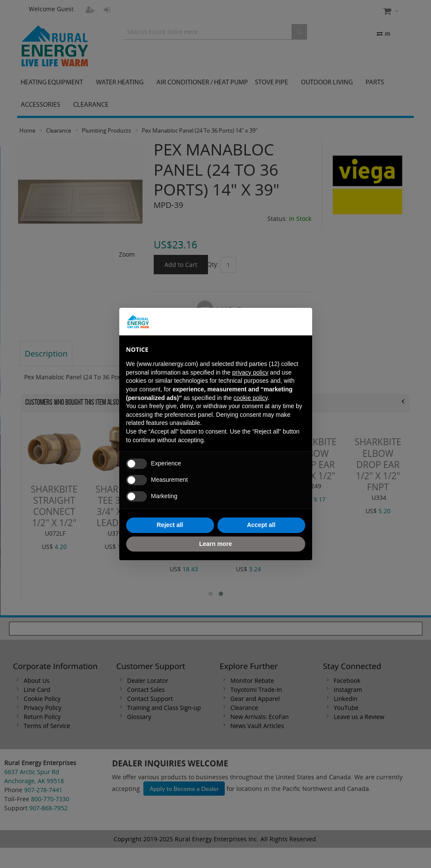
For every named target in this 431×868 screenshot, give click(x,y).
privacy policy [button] (250, 372)
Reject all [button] (170, 525)
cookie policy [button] (250, 398)
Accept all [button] (261, 525)
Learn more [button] (215, 544)
